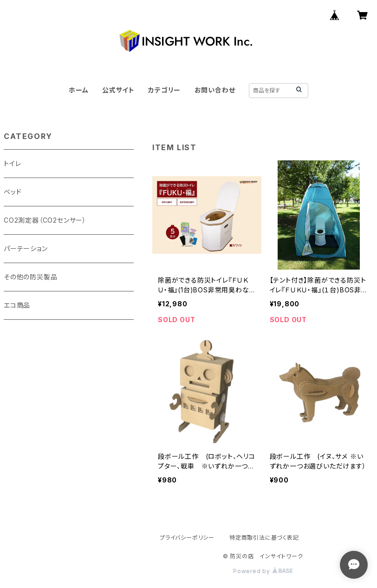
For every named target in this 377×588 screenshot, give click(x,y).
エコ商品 (17, 305)
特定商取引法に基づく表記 (264, 538)
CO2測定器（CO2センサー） (45, 220)
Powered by (263, 571)
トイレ (12, 163)
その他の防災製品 (30, 277)
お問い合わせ (215, 90)
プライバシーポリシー (187, 538)
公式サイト (118, 90)
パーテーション (26, 248)
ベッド (13, 192)
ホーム (78, 90)
